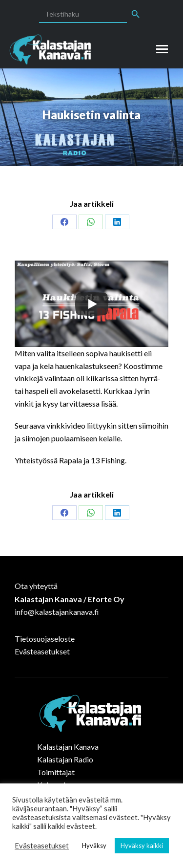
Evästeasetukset (42, 651)
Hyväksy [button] (94, 846)
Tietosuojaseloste (45, 639)
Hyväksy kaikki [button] (142, 846)
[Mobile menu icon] (162, 49)
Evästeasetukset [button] (42, 846)
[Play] (92, 304)
